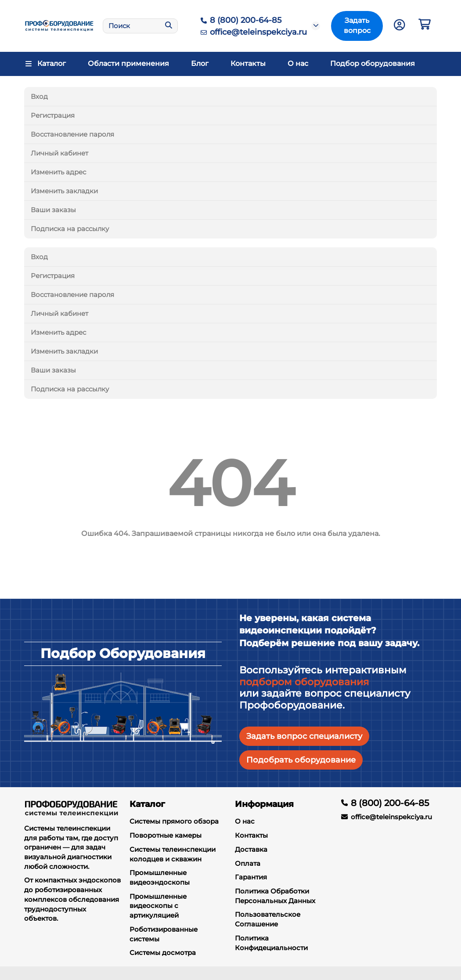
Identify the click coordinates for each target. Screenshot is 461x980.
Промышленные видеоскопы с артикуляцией (158, 906)
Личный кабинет (59, 153)
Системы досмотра (163, 953)
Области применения (128, 63)
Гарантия (251, 877)
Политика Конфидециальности (271, 943)
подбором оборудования (304, 682)
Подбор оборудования (373, 63)
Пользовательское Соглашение (268, 919)
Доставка (251, 849)
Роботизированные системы (164, 934)
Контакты (248, 63)
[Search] (140, 26)
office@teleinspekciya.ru (252, 32)
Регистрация (53, 115)
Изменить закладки (64, 191)
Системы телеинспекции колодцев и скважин (173, 854)
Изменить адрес (58, 172)
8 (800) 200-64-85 (240, 20)
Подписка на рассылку (70, 229)
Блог (200, 63)
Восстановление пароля (72, 134)
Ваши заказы (53, 210)
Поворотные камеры (166, 835)
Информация (264, 804)
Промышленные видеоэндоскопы (160, 877)
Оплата (248, 863)
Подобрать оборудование (301, 760)
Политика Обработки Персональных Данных (275, 896)
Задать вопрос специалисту (304, 736)
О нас (298, 63)
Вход (39, 96)
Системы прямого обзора (174, 821)
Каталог (147, 804)
